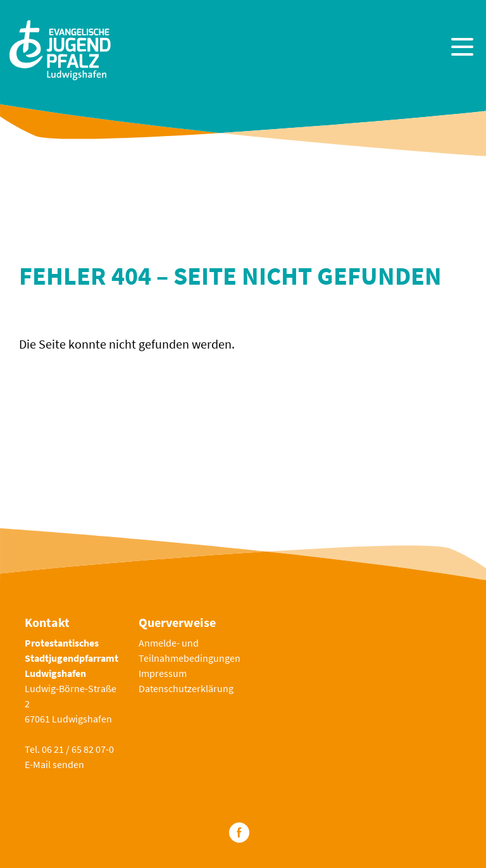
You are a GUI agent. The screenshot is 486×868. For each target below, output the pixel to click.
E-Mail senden (54, 764)
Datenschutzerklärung (186, 688)
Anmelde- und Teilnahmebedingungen (190, 650)
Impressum (163, 673)
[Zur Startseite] (60, 48)
